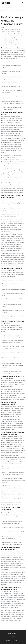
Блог (23, 3)
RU (14, 636)
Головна (11, 633)
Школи (2, 28)
